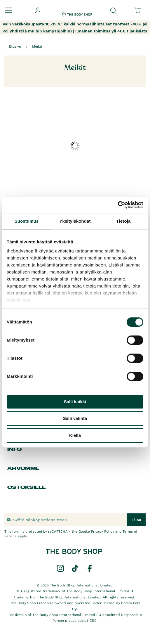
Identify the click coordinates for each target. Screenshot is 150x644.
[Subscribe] (136, 520)
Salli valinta (75, 418)
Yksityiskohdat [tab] (75, 221)
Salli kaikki (75, 402)
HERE (92, 621)
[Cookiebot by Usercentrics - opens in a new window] (118, 205)
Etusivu (15, 46)
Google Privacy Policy (96, 532)
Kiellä (75, 435)
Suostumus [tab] (27, 221)
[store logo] (76, 8)
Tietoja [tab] (124, 221)
